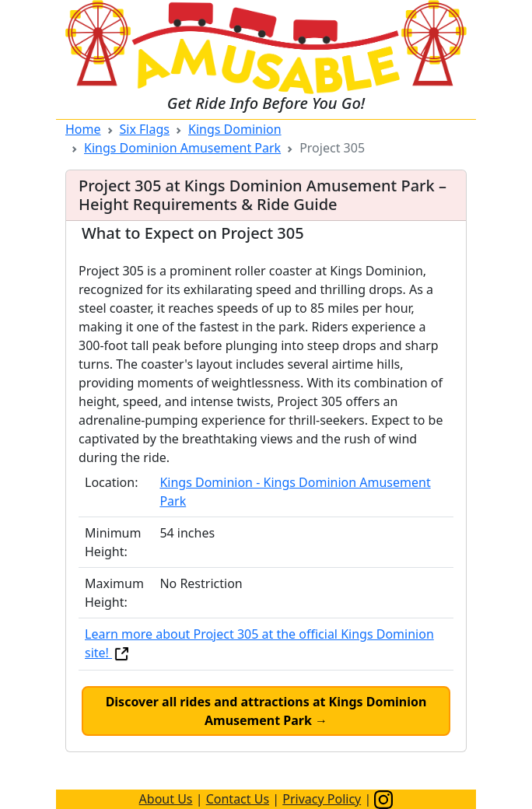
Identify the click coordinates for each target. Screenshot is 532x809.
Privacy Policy (322, 799)
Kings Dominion (235, 129)
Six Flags (145, 129)
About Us (166, 799)
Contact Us (238, 799)
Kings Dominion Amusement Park (182, 148)
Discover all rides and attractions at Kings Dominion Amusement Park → (266, 711)
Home (83, 129)
